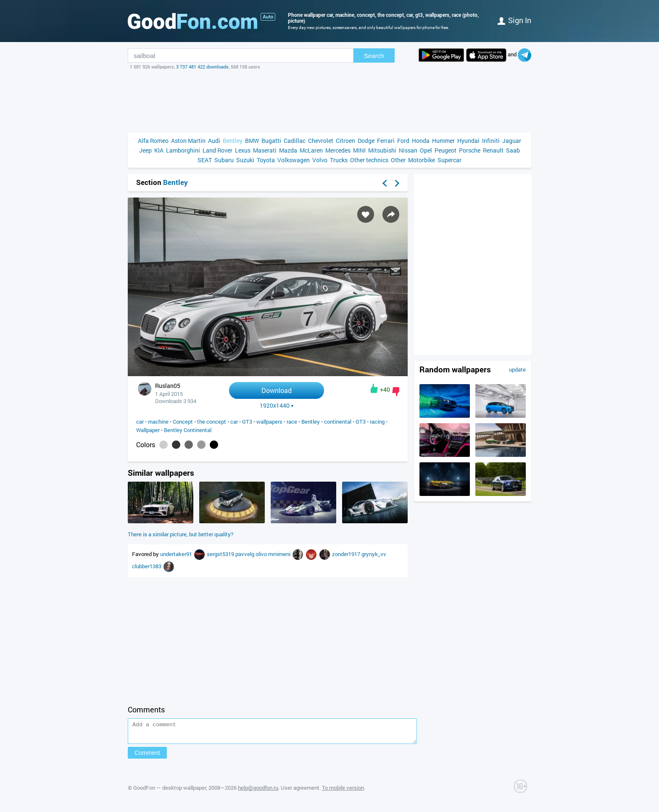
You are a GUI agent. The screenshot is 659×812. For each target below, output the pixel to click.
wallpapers (269, 422)
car (140, 422)
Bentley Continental (188, 430)
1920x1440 (277, 406)
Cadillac (295, 141)
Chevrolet (321, 141)
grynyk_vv (374, 554)
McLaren (311, 150)
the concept (212, 422)
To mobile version (343, 791)
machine (158, 422)
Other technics (369, 160)
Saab (513, 150)
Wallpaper (148, 430)
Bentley (233, 141)
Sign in (514, 20)
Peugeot (445, 150)
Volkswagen (294, 160)
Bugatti (271, 141)
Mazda (288, 150)
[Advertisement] (329, 101)
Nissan (408, 150)
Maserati (265, 150)
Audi (214, 141)
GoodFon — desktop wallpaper (170, 791)
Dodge (366, 141)
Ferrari (386, 141)
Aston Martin (188, 141)
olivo (262, 554)
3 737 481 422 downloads (202, 67)
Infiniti (491, 141)
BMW (252, 141)
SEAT (205, 160)
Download (277, 390)
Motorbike (422, 160)
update (517, 369)
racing (377, 422)
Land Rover (217, 150)
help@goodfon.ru (258, 791)
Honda (421, 141)
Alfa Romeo (153, 141)
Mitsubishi (382, 150)
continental (338, 422)
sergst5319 (221, 554)
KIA (159, 150)
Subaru (224, 160)
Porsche (470, 150)
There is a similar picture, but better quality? (181, 534)
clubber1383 (147, 566)
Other (398, 160)
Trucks (339, 160)
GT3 (247, 422)
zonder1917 (347, 554)
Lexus (243, 150)
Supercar (449, 160)
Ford (403, 141)
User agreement (300, 791)
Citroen (345, 141)
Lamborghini (183, 150)
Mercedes (338, 150)
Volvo (320, 160)
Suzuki (245, 160)
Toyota (266, 160)
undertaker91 (177, 554)
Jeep (145, 150)
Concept (183, 422)
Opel (426, 150)
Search (374, 56)
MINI (359, 150)
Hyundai (468, 141)
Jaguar (512, 141)
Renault (493, 150)
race (292, 422)
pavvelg (245, 554)
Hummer (443, 141)
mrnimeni (280, 554)
